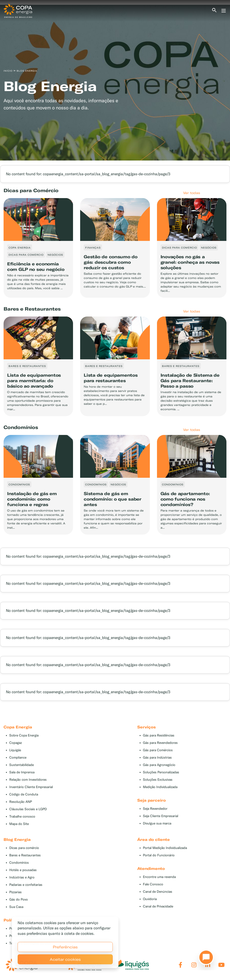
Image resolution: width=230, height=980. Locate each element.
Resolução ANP (21, 802)
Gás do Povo (19, 900)
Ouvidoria (150, 899)
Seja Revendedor (155, 809)
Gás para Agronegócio (159, 765)
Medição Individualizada (160, 787)
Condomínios (19, 863)
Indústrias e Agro (22, 877)
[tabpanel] (115, 83)
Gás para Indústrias (157, 758)
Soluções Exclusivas (158, 780)
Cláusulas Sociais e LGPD (28, 809)
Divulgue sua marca (157, 823)
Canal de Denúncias (158, 892)
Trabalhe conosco (22, 817)
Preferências (65, 947)
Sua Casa (16, 907)
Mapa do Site (19, 824)
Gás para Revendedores (160, 743)
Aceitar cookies (65, 959)
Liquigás (15, 750)
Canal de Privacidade (158, 906)
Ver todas (192, 193)
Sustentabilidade (22, 765)
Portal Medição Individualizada (165, 848)
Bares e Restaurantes (25, 855)
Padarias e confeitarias (26, 885)
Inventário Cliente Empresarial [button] (31, 787)
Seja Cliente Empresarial (161, 816)
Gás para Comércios (158, 750)
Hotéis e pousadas (23, 870)
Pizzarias (15, 892)
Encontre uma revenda (159, 877)
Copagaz (16, 743)
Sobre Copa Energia (24, 735)
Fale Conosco (153, 884)
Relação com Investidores (28, 780)
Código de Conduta (24, 794)
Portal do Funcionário (159, 855)
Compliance (18, 758)
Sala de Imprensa (22, 772)
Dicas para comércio (24, 848)
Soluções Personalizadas (161, 772)
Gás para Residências (159, 735)
